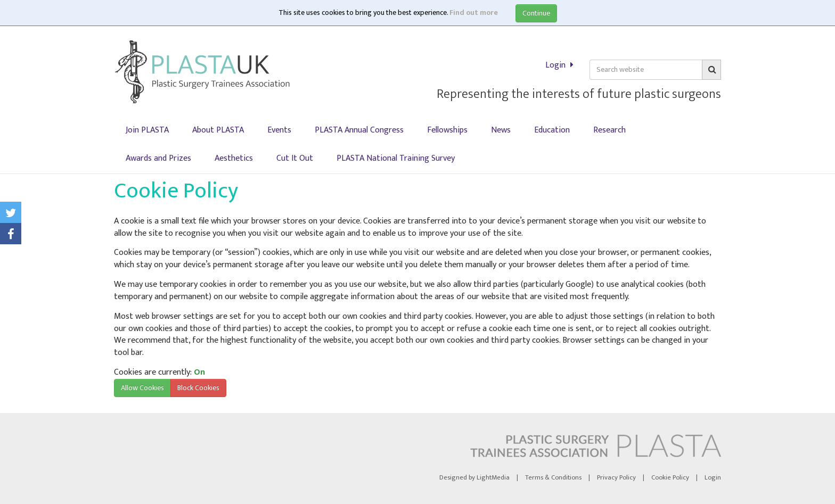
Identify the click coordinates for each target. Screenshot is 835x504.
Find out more (474, 13)
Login (674, 65)
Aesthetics (234, 158)
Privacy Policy (616, 478)
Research (609, 130)
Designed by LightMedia (474, 478)
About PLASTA (218, 130)
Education (552, 130)
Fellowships (447, 130)
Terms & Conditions (553, 478)
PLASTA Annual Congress (359, 130)
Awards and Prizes (158, 158)
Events (279, 130)
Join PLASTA (147, 130)
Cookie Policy (670, 478)
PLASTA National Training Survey (396, 158)
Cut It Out (295, 158)
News (501, 130)
